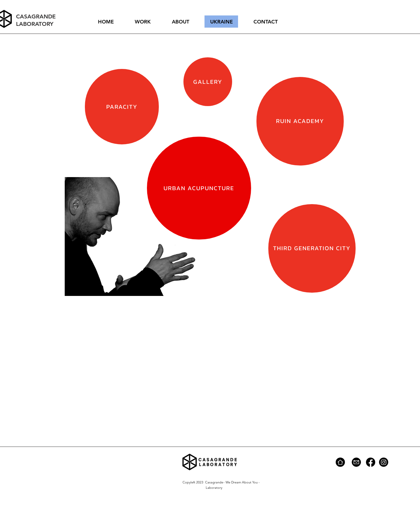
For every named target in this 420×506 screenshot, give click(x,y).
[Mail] (356, 462)
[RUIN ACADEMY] (300, 121)
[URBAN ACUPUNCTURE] (199, 188)
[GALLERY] (208, 82)
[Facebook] (371, 462)
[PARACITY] (122, 107)
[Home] (340, 462)
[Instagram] (384, 462)
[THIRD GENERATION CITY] (312, 248)
